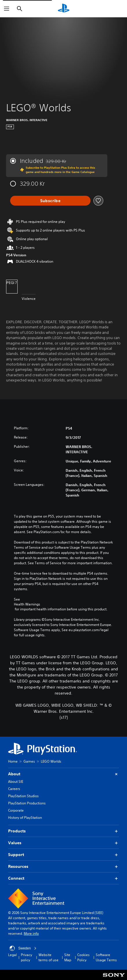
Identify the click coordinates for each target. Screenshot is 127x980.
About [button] (63, 774)
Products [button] (63, 831)
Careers (14, 789)
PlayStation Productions (27, 803)
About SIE (16, 781)
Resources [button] (63, 867)
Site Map (68, 957)
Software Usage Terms (106, 957)
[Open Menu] (7, 9)
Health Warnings (27, 604)
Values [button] (63, 843)
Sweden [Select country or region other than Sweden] (23, 948)
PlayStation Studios (23, 796)
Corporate (16, 810)
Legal (12, 955)
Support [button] (63, 855)
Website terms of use (48, 957)
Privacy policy (26, 957)
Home (13, 761)
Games (29, 761)
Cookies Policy (83, 957)
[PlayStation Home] (64, 9)
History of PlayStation (25, 818)
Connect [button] (63, 878)
